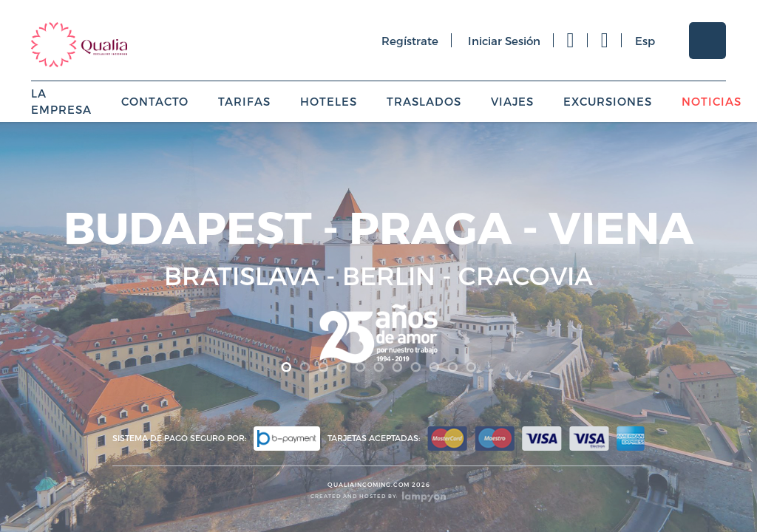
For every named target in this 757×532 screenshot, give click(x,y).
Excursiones (608, 101)
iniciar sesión (504, 41)
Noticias (712, 101)
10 (453, 367)
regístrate (410, 41)
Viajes (512, 101)
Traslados (424, 101)
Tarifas (244, 101)
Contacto (155, 101)
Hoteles (329, 101)
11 (471, 367)
